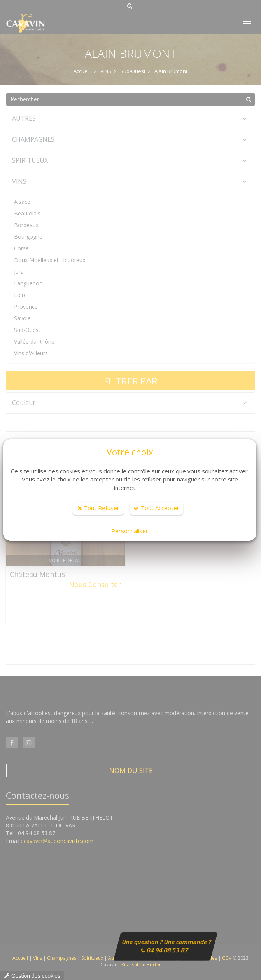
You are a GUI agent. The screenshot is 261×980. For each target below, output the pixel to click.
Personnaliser (130, 531)
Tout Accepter (156, 508)
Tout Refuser (98, 508)
